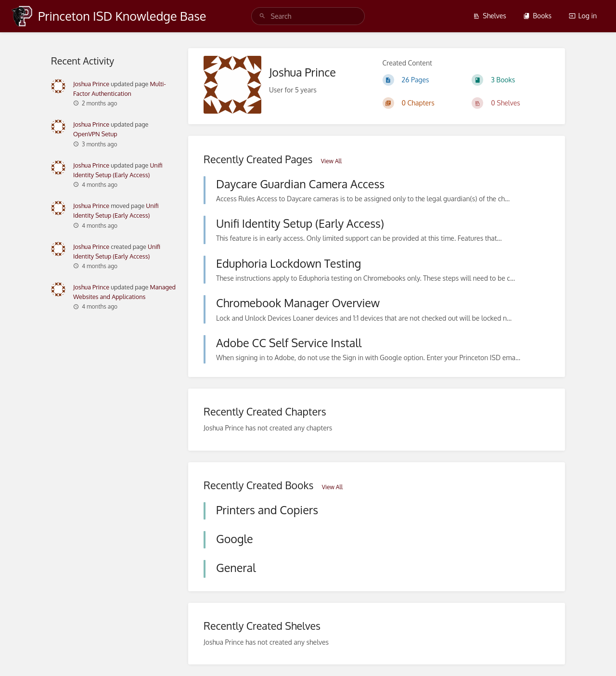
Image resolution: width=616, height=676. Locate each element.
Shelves (490, 16)
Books (537, 16)
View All (331, 161)
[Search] (262, 16)
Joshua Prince (91, 84)
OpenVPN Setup (95, 134)
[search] (308, 16)
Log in (583, 16)
